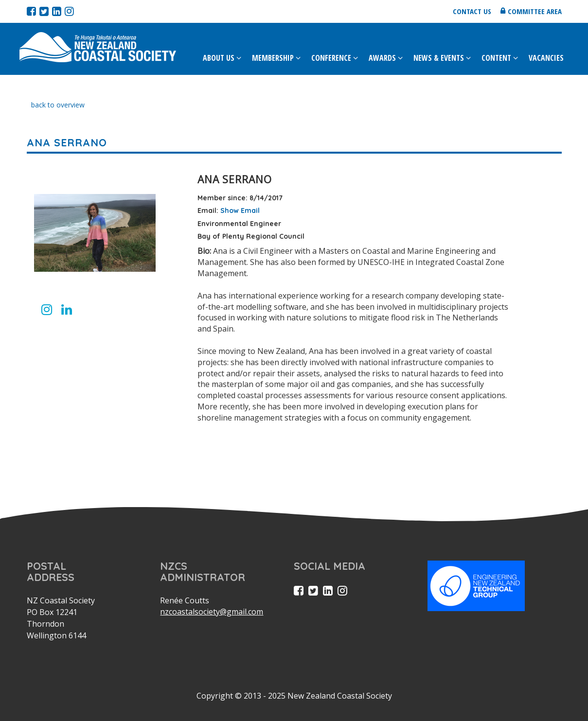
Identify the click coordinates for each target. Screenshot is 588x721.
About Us (219, 58)
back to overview (58, 105)
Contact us (472, 11)
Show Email (240, 211)
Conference (331, 58)
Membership (273, 58)
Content (496, 58)
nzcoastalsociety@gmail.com (212, 612)
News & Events (439, 58)
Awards (382, 58)
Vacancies (546, 58)
